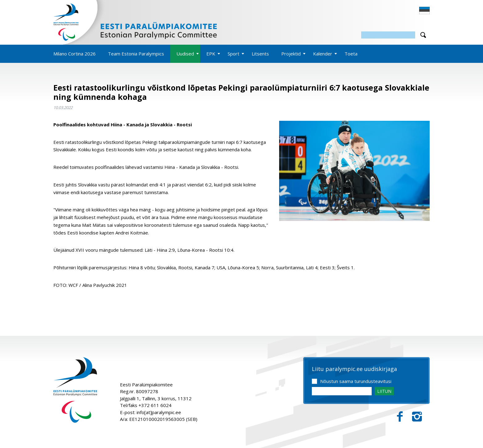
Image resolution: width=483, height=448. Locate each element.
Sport (233, 54)
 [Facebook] (400, 417)
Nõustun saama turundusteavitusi (356, 381)
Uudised (185, 54)
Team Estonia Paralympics (136, 54)
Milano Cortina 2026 (74, 54)
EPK (211, 54)
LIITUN (384, 391)
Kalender (323, 54)
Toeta (351, 54)
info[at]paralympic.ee (159, 412)
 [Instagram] (417, 417)
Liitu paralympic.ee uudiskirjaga (354, 369)
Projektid (291, 54)
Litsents (260, 54)
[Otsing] (388, 35)
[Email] (342, 391)
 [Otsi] (423, 35)
